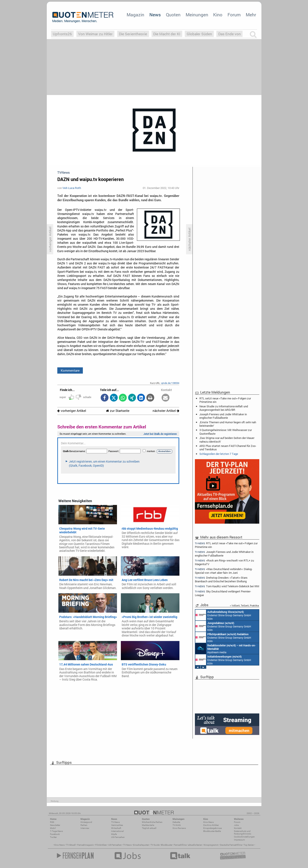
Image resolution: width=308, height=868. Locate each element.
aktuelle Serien (195, 845)
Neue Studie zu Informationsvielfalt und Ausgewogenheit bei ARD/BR (224, 408)
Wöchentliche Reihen (152, 822)
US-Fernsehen (118, 837)
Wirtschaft (116, 828)
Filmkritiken (101, 845)
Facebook (55, 834)
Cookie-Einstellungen (244, 837)
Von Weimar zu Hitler (95, 34)
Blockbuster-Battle (212, 831)
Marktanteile (148, 825)
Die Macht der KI (167, 34)
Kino (218, 15)
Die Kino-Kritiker (211, 825)
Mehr (251, 15)
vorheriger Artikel (72, 411)
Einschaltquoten (141, 845)
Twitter (53, 837)
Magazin (135, 15)
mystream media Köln (226, 649)
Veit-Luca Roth (72, 188)
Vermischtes (117, 825)
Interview (85, 828)
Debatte (176, 822)
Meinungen (197, 15)
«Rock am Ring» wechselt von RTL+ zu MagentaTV (225, 562)
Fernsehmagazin (86, 845)
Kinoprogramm (211, 845)
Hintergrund (86, 822)
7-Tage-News (56, 831)
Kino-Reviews (179, 828)
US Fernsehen (115, 845)
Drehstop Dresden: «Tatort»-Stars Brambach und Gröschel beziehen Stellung (221, 579)
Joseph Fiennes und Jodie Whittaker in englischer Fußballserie (223, 416)
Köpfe (114, 834)
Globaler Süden (199, 34)
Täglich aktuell (149, 828)
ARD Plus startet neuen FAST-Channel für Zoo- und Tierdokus (228, 448)
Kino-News (209, 822)
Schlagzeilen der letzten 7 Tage (219, 454)
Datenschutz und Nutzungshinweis (243, 832)
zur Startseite (118, 411)
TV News (127, 845)
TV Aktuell (71, 845)
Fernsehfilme (180, 845)
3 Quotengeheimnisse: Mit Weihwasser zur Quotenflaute (226, 432)
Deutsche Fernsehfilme (231, 845)
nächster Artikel (166, 411)
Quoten (173, 15)
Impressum (239, 840)
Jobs (236, 825)
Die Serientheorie (133, 34)
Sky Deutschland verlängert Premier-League (223, 593)
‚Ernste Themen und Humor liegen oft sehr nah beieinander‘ (228, 424)
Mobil (53, 828)
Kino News (59, 845)
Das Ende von (230, 34)
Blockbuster (167, 845)
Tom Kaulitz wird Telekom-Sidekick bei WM (227, 586)
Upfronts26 (62, 34)
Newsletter (55, 825)
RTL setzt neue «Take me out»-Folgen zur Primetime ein (225, 400)
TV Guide (155, 845)
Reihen (84, 825)
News (155, 15)
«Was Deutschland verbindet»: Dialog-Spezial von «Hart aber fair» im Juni (224, 571)
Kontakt (238, 828)
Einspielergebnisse (212, 828)
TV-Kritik (177, 825)
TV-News (115, 822)
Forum (234, 15)
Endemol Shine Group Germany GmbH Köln (223, 615)
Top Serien (249, 845)
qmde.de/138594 (170, 383)
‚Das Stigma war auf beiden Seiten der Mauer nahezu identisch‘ (227, 440)
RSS (52, 822)
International (118, 831)
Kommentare (70, 370)
